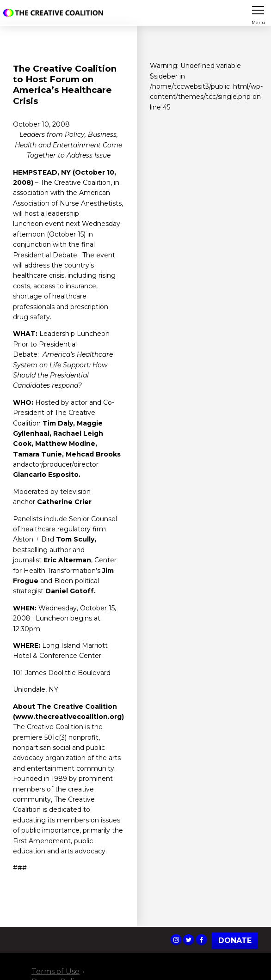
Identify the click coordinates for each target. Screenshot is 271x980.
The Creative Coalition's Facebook (202, 940)
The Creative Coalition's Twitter (189, 940)
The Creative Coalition (55, 13)
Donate (235, 940)
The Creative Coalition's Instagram (176, 940)
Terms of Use (55, 971)
